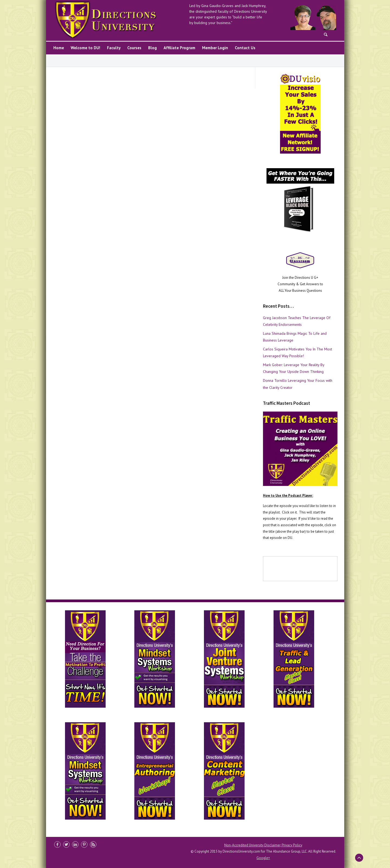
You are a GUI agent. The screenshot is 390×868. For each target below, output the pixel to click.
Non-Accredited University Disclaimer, (253, 845)
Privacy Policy (292, 845)
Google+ (263, 858)
